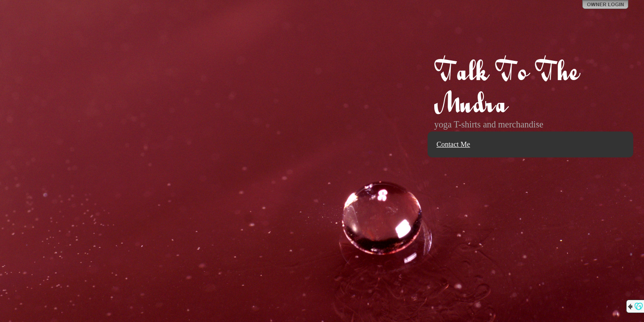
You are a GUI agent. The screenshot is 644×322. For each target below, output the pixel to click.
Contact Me (453, 144)
